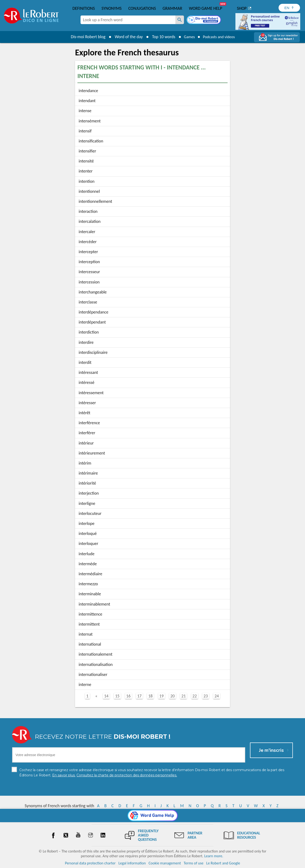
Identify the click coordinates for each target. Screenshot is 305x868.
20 (173, 696)
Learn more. (214, 856)
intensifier (87, 151)
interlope (87, 523)
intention (86, 181)
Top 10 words (160, 37)
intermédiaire (90, 574)
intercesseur (89, 272)
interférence (89, 423)
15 (117, 696)
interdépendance (94, 312)
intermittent (89, 624)
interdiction (89, 332)
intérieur (86, 443)
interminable (90, 594)
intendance (88, 91)
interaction (88, 211)
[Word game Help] (153, 816)
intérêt (84, 413)
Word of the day (125, 37)
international (90, 644)
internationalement (96, 654)
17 (139, 696)
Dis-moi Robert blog (85, 37)
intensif (85, 131)
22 (195, 696)
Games (187, 37)
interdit (85, 362)
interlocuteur (90, 513)
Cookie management (165, 863)
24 (217, 696)
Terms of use (194, 863)
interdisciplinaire (93, 352)
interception (89, 262)
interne (85, 685)
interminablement (94, 604)
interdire (86, 342)
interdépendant (92, 322)
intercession (89, 282)
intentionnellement (95, 201)
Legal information (132, 863)
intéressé (86, 382)
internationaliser (93, 675)
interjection (89, 493)
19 (162, 696)
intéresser (87, 403)
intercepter (88, 252)
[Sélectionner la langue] (289, 8)
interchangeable (93, 292)
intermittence (90, 614)
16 (128, 696)
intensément (90, 121)
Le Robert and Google (223, 863)
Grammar (172, 8)
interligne (87, 503)
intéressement (91, 393)
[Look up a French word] (180, 20)
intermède (88, 564)
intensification (91, 141)
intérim (85, 463)
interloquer (88, 544)
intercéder (88, 242)
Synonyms (112, 8)
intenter (86, 171)
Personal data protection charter (90, 863)
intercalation (90, 221)
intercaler (87, 232)
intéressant (88, 372)
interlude (87, 554)
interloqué (88, 533)
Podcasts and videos (220, 37)
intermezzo (88, 584)
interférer (87, 433)
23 (206, 696)
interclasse (88, 302)
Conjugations (142, 8)
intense (85, 111)
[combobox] (128, 20)
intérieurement (92, 453)
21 (183, 696)
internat (86, 634)
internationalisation (96, 664)
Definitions (84, 8)
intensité (86, 161)
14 (106, 696)
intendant (87, 101)
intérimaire (88, 473)
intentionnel (89, 191)
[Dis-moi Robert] (204, 20)
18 (150, 696)
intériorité (87, 483)
